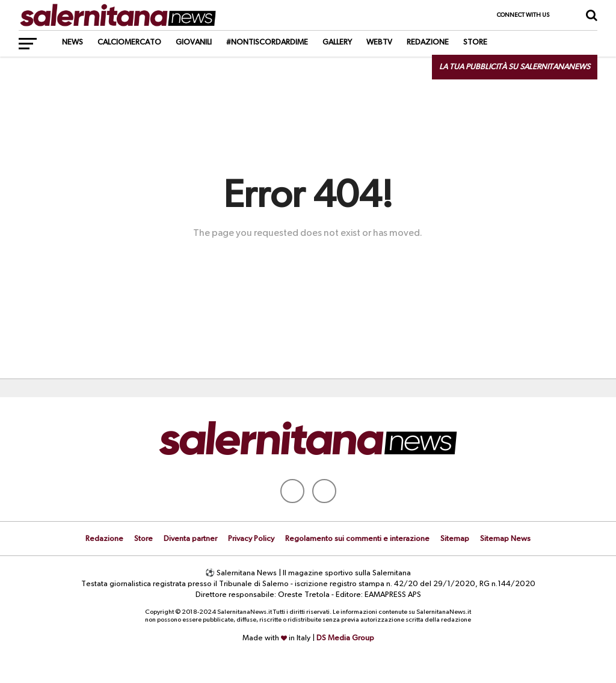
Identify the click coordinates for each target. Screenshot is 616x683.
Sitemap (455, 539)
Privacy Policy (251, 539)
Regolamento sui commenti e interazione (357, 539)
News (72, 42)
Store (475, 42)
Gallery (337, 42)
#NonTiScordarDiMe (267, 42)
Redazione (428, 42)
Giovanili (194, 42)
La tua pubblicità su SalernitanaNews (515, 67)
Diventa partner (190, 539)
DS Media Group (345, 638)
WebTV (379, 42)
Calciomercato (129, 42)
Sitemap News (505, 539)
